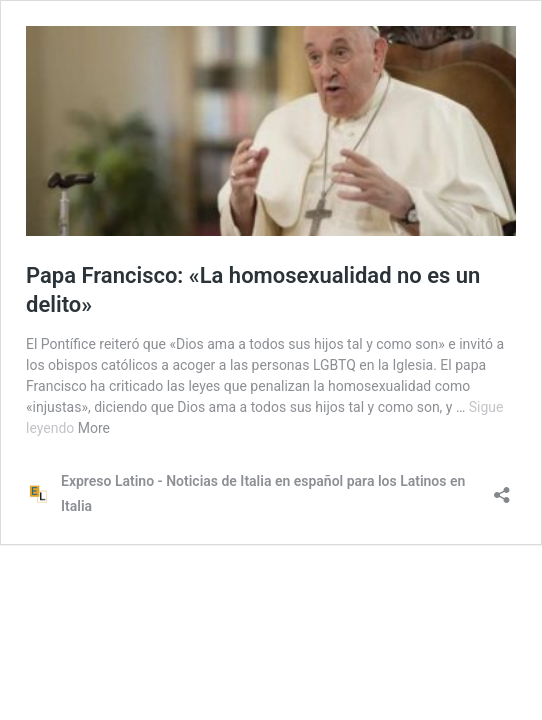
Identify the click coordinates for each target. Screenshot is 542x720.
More (94, 428)
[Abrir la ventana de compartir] (502, 488)
